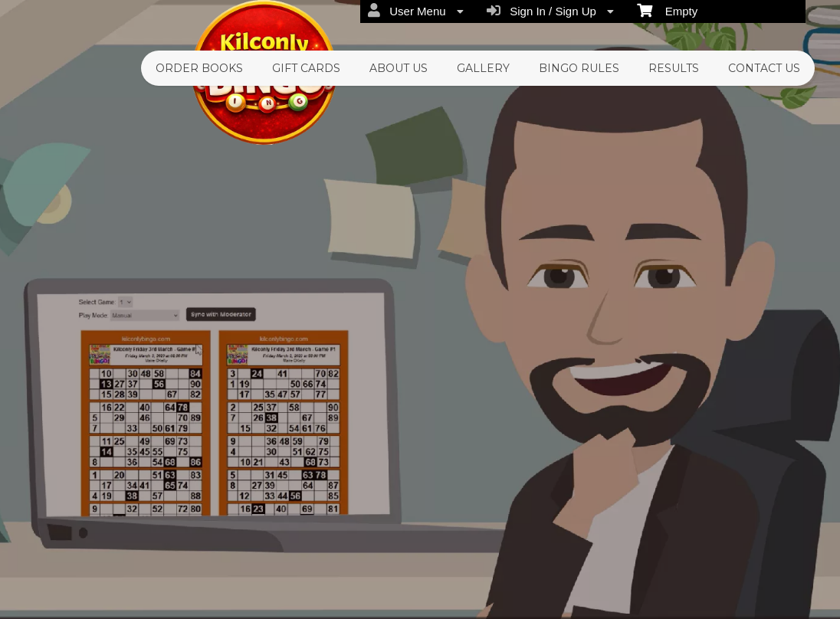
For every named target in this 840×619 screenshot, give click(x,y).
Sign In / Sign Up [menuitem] (550, 11)
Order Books (199, 68)
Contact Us (764, 68)
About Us (399, 68)
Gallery (483, 68)
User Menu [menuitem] (416, 11)
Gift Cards (306, 68)
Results (674, 68)
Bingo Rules (579, 68)
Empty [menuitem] (667, 10)
